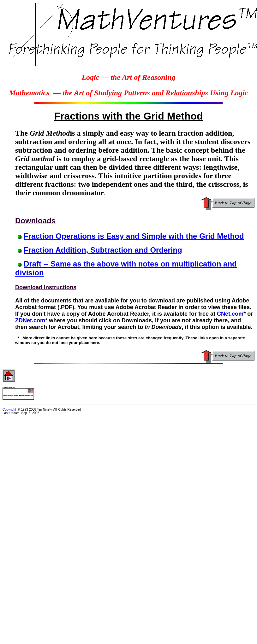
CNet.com (230, 314)
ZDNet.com (30, 320)
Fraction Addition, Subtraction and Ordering (103, 250)
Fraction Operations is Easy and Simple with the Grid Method (134, 236)
